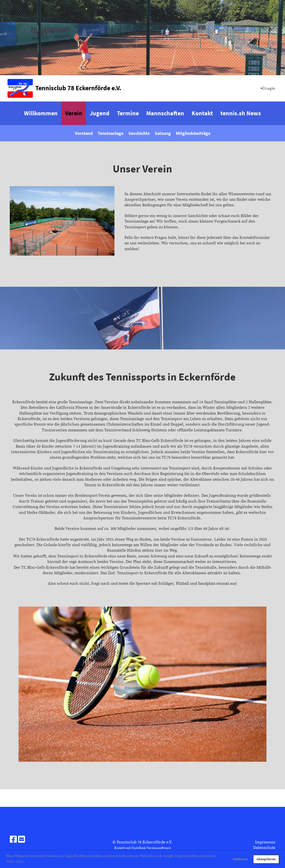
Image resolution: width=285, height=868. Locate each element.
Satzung (163, 133)
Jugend (100, 113)
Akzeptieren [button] (266, 859)
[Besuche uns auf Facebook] (13, 840)
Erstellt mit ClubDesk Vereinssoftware (142, 848)
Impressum (265, 842)
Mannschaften (165, 113)
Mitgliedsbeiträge (193, 133)
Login (267, 88)
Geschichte (139, 133)
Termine (128, 113)
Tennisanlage (111, 133)
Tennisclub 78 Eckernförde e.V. (78, 88)
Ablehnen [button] (240, 859)
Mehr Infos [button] (15, 861)
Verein (74, 113)
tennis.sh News (241, 113)
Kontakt (202, 113)
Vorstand (84, 133)
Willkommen (41, 113)
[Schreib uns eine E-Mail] (22, 840)
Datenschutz (264, 848)
